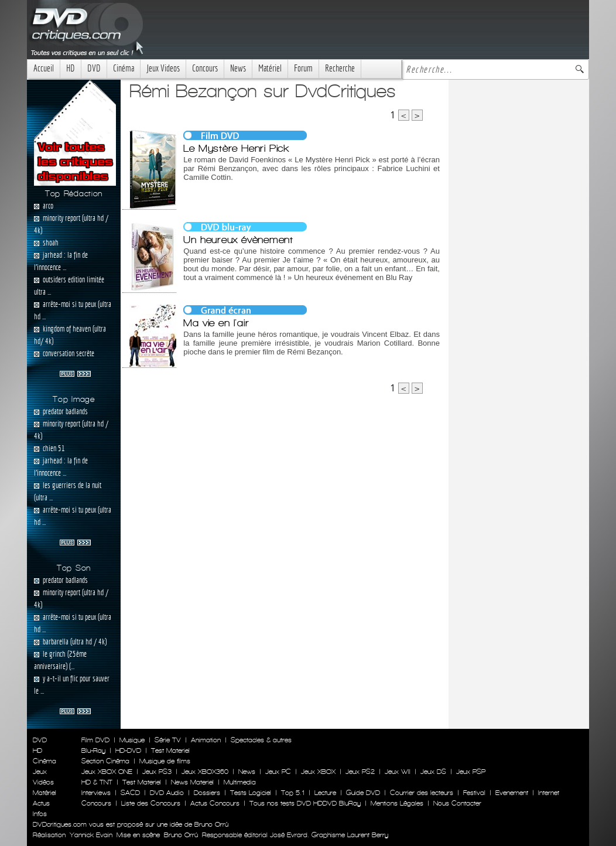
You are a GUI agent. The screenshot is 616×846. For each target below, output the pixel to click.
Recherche (340, 68)
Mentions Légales (397, 803)
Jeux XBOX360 (205, 772)
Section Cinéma (105, 761)
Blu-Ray (93, 751)
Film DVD (95, 740)
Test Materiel (170, 751)
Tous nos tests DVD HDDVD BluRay (305, 803)
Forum (303, 68)
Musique (132, 740)
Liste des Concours (151, 803)
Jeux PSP (471, 772)
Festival (474, 793)
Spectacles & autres (261, 740)
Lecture (325, 793)
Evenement (512, 793)
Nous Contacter (456, 803)
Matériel (270, 68)
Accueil (44, 68)
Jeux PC (278, 772)
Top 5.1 (293, 793)
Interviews (96, 793)
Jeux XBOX (318, 772)
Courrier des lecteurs (422, 793)
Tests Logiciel (251, 793)
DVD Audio (167, 793)
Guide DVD (363, 793)
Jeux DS (433, 772)
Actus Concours (215, 803)
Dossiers (207, 793)
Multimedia (240, 782)
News (238, 68)
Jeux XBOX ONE (107, 772)
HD (71, 68)
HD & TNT (97, 782)
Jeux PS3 (157, 772)
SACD (130, 793)
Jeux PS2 (360, 772)
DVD (94, 68)
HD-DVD (128, 751)
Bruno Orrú (181, 835)
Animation (206, 740)
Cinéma (124, 68)
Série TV (168, 740)
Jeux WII (398, 772)
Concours (205, 68)
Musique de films (165, 761)
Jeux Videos (163, 68)
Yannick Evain (91, 835)
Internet (549, 793)
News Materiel (192, 782)
